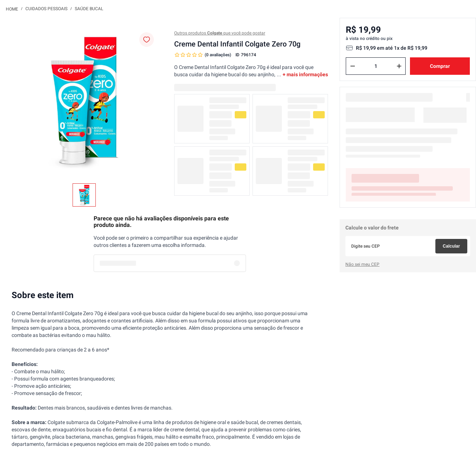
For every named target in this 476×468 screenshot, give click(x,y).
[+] (399, 66)
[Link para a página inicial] (12, 9)
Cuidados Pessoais (46, 9)
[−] (353, 66)
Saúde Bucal (89, 9)
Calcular (451, 246)
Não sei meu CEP (362, 264)
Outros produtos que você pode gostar (220, 33)
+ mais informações (305, 74)
